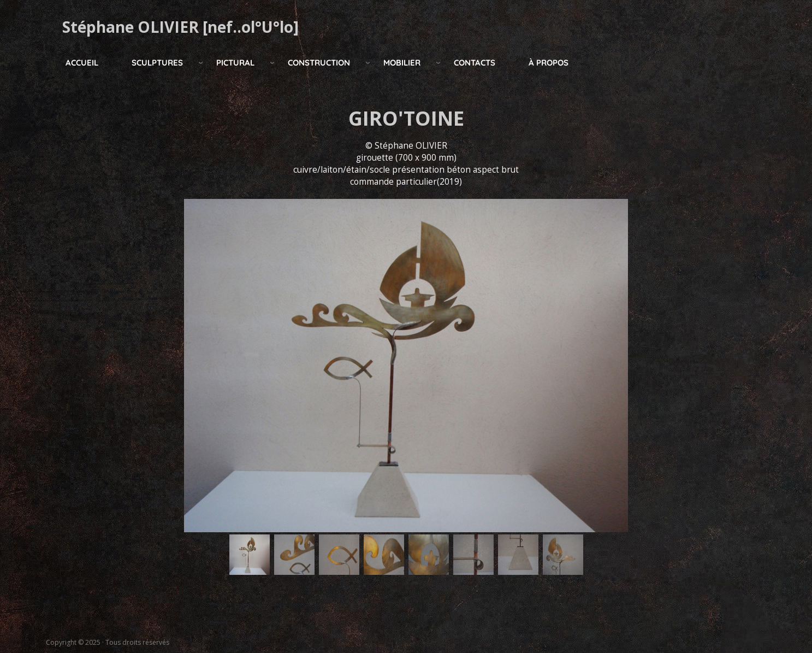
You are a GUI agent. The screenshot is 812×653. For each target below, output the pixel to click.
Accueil (82, 63)
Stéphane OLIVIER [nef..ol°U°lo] (180, 27)
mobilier (402, 63)
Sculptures (157, 63)
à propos (549, 63)
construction (319, 63)
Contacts (475, 63)
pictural (235, 63)
